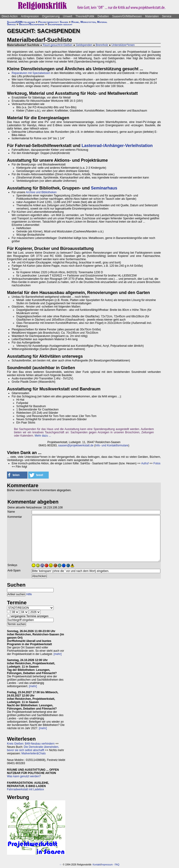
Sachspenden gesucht (60, 24)
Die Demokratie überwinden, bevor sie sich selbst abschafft (33, 749)
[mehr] (58, 654)
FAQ (117, 865)
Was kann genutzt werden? (24, 776)
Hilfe (29, 594)
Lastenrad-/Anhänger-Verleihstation (117, 146)
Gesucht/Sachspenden (32, 24)
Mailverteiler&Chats (34, 753)
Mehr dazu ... (43, 436)
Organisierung (51, 16)
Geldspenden (84, 45)
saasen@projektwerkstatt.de (76, 445)
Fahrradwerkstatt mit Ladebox (26, 789)
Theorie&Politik (85, 16)
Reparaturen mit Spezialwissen (31, 73)
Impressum (107, 865)
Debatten (103, 16)
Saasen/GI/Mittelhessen (127, 16)
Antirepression (30, 16)
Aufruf (145, 463)
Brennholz (102, 45)
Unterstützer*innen (123, 45)
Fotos (157, 463)
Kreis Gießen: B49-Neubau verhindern (31, 744)
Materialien (152, 16)
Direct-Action (10, 16)
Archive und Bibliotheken (41, 192)
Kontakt (96, 865)
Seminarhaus (104, 188)
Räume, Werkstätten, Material (89, 22)
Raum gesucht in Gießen (58, 45)
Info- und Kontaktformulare (112, 445)
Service (167, 16)
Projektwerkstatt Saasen (53, 22)
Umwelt (68, 16)
